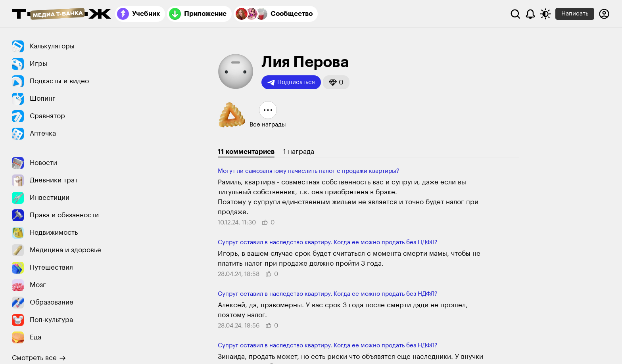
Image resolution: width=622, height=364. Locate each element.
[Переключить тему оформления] (545, 14)
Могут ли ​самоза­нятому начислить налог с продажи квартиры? (309, 171)
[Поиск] (515, 14)
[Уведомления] (530, 14)
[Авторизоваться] (604, 14)
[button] (336, 82)
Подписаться (291, 82)
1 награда (299, 152)
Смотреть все (39, 358)
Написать (575, 14)
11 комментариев (246, 152)
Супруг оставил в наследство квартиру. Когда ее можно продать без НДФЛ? (328, 242)
